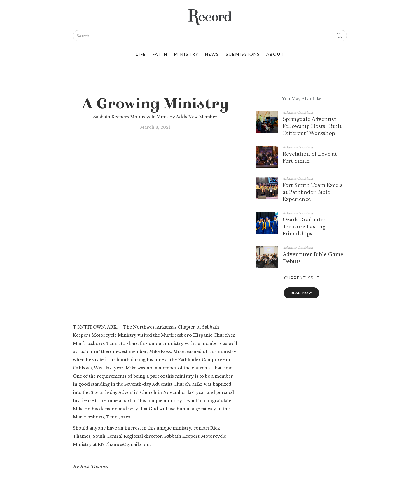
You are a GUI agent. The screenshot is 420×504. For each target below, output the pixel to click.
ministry (186, 54)
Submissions (243, 54)
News (212, 54)
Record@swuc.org (186, 426)
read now (302, 293)
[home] (210, 17)
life (141, 54)
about (275, 54)
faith (160, 54)
